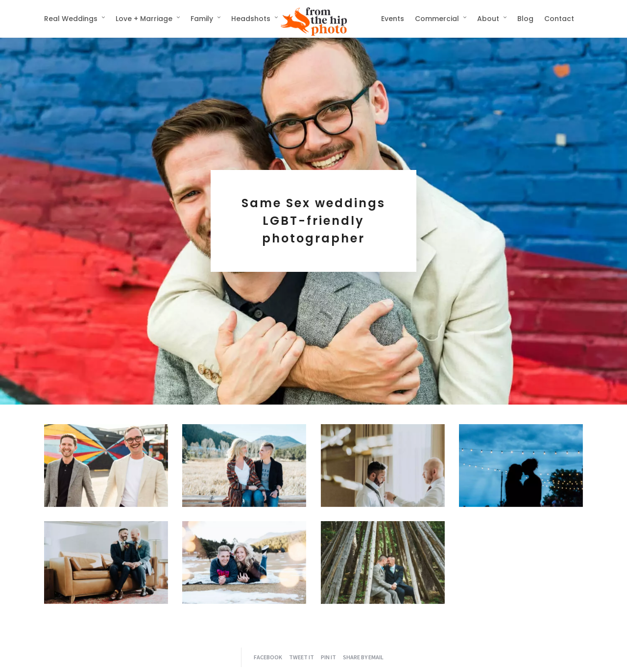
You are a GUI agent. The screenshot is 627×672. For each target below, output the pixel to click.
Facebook (268, 657)
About (488, 19)
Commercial (437, 19)
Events (393, 19)
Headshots (251, 19)
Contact (559, 19)
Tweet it (301, 657)
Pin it (328, 657)
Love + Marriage (144, 19)
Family (202, 19)
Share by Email (363, 657)
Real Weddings (71, 19)
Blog (525, 19)
